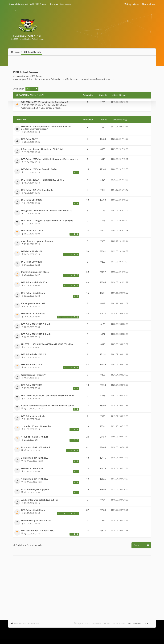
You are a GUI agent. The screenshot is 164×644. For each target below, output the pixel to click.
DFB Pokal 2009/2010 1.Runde (36, 334)
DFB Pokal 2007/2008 (32, 385)
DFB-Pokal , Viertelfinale (33, 510)
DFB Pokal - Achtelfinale (33, 416)
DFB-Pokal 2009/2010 (32, 262)
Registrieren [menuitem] (133, 4)
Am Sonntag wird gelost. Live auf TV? (40, 500)
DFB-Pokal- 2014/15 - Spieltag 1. (37, 190)
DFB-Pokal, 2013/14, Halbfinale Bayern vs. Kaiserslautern (50, 159)
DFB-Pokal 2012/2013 (32, 200)
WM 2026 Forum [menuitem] (38, 4)
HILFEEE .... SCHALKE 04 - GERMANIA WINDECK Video (47, 344)
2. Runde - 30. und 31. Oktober (36, 426)
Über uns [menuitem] (53, 4)
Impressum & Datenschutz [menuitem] (90, 623)
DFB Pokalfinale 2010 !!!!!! (34, 354)
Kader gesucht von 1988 (33, 304)
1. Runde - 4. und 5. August (35, 437)
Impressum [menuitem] (66, 4)
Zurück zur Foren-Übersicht (29, 545)
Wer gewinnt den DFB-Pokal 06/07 (38, 531)
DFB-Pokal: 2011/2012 (32, 231)
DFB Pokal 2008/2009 (32, 365)
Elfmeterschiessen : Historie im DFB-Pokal (42, 149)
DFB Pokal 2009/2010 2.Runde (36, 324)
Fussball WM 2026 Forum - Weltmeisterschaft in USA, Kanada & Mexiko (45, 107)
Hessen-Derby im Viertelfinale (36, 521)
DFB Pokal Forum (32, 52)
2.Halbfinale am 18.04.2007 (35, 458)
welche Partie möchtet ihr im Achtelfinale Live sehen (48, 406)
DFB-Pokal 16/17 (29, 139)
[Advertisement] (82, 583)
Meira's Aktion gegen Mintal (35, 272)
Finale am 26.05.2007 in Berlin (36, 447)
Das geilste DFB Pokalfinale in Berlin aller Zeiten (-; (46, 211)
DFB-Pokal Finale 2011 (32, 251)
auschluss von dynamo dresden (37, 241)
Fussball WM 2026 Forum (26, 623)
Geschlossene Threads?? (33, 375)
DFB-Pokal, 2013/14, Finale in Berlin (39, 169)
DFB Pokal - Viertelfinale (33, 293)
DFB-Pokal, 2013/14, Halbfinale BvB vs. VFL (43, 180)
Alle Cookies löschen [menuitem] (116, 623)
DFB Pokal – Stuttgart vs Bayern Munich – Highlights (47, 221)
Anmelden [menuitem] (150, 4)
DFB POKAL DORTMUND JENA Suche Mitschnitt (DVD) (48, 396)
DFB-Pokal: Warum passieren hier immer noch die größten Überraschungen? (46, 128)
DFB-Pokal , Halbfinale (32, 469)
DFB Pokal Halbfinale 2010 (34, 282)
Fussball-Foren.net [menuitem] (19, 4)
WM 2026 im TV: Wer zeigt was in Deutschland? (45, 102)
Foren (17, 52)
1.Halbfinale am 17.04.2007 (35, 479)
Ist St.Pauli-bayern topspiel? (35, 490)
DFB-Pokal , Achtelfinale (33, 314)
